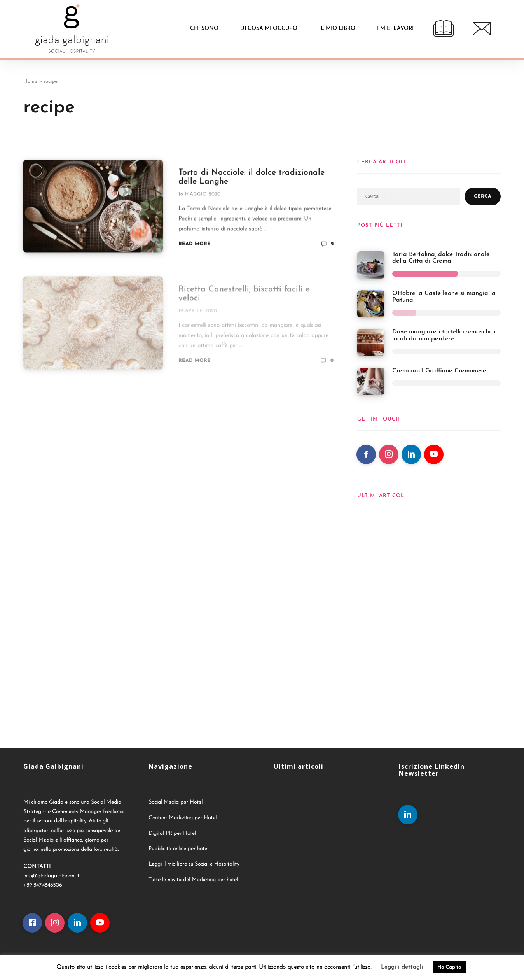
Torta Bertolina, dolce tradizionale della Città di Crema (441, 258)
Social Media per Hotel (176, 802)
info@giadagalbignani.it (51, 876)
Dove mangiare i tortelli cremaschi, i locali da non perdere (444, 335)
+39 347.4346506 (43, 885)
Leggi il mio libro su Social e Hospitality (194, 864)
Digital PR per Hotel (172, 834)
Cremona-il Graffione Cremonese (439, 371)
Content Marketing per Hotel (183, 818)
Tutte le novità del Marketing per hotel (193, 880)
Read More (195, 245)
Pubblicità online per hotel (178, 849)
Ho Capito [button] (449, 967)
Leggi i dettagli (402, 967)
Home (30, 82)
